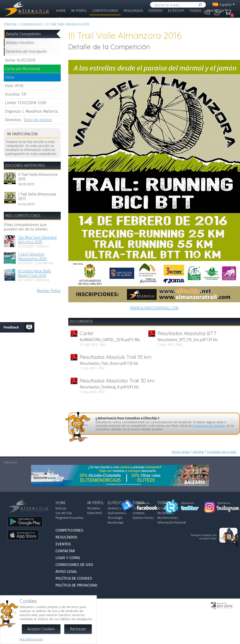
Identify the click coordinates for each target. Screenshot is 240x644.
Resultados (133, 11)
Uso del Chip (64, 513)
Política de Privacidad (76, 585)
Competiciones (105, 11)
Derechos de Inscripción (26, 51)
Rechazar (78, 629)
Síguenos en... (144, 503)
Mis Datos (94, 508)
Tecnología (115, 518)
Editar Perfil (95, 513)
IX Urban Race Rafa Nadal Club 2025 (35, 273)
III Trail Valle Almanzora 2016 (68, 24)
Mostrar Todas (49, 291)
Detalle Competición (23, 34)
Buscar (199, 5)
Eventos (155, 11)
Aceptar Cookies (41, 629)
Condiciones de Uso (74, 565)
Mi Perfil (79, 11)
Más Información (31, 639)
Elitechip (176, 11)
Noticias (61, 508)
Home (61, 11)
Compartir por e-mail (222, 452)
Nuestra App (116, 523)
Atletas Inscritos (20, 43)
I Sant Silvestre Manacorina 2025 (32, 257)
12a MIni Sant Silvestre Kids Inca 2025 (37, 240)
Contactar (215, 11)
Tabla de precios (38, 120)
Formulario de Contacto (209, 426)
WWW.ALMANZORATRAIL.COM (154, 308)
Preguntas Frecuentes (69, 518)
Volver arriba (180, 452)
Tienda (195, 11)
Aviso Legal (66, 571)
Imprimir (198, 452)
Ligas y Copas (67, 19)
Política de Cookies (74, 578)
